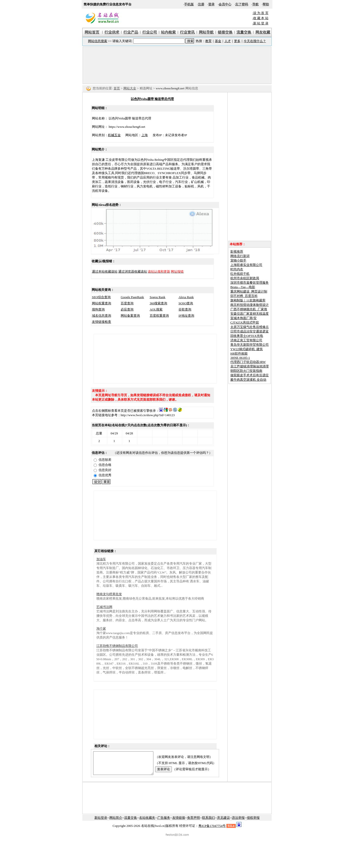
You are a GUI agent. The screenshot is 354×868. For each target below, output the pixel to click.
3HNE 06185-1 (240, 358)
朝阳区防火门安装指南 (246, 371)
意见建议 (223, 822)
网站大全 (130, 88)
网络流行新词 (240, 256)
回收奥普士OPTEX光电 (247, 336)
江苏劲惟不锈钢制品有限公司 (117, 646)
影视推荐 (237, 252)
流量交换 (131, 822)
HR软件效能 (239, 353)
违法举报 (238, 822)
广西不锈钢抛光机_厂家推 (249, 309)
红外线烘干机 (240, 274)
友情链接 (179, 822)
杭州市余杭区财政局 (245, 278)
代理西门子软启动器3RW (248, 362)
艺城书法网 (104, 607)
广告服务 (164, 822)
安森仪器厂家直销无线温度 (250, 314)
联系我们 (208, 822)
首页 (117, 88)
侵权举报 (253, 822)
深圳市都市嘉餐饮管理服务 (250, 283)
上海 (141, 135)
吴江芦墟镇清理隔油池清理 (250, 366)
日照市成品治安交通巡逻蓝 (250, 331)
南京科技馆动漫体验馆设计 (250, 305)
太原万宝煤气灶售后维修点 (250, 327)
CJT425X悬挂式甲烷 (245, 322)
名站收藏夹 (147, 822)
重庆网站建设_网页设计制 (249, 291)
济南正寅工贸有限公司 (246, 340)
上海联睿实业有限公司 (246, 265)
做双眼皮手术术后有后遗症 (250, 375)
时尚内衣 (237, 269)
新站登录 (101, 822)
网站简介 (116, 822)
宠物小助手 (238, 260)
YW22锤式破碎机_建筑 (247, 349)
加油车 (101, 559)
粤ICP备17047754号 (212, 830)
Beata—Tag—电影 (243, 287)
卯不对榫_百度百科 (244, 296)
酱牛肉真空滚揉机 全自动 (248, 380)
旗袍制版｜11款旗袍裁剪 (248, 300)
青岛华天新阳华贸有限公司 (250, 345)
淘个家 (101, 629)
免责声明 (193, 822)
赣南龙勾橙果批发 (109, 594)
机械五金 (111, 135)
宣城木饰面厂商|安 (243, 318)
